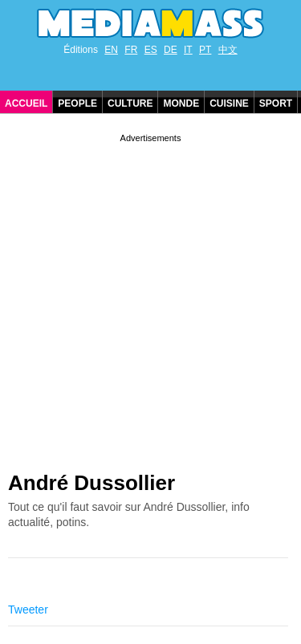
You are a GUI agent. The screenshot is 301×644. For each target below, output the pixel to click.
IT (188, 50)
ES (151, 50)
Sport (276, 103)
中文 (228, 50)
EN (111, 50)
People (77, 103)
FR (131, 50)
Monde (181, 103)
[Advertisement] (150, 296)
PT (205, 50)
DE (171, 50)
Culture (130, 103)
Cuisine (229, 103)
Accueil (26, 103)
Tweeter (28, 610)
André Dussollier (92, 483)
